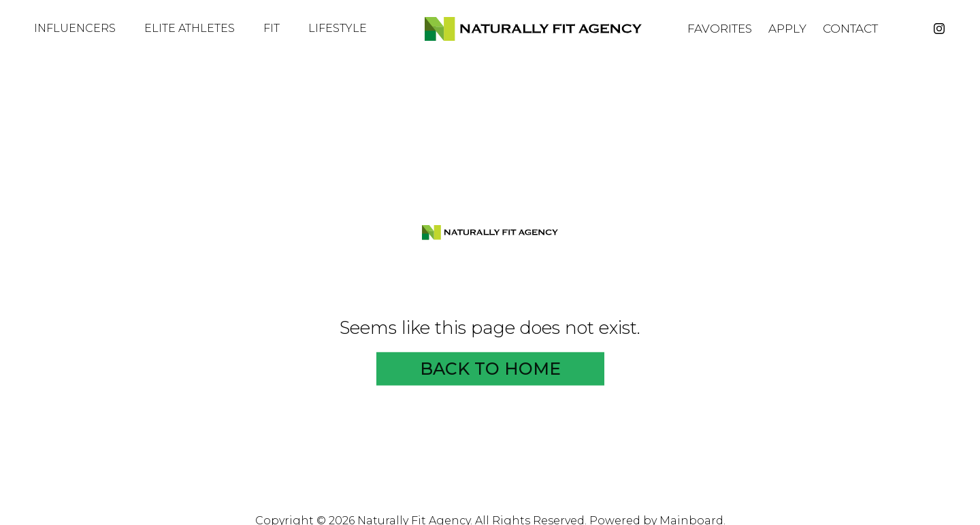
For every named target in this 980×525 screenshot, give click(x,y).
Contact (850, 29)
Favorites (720, 29)
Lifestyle (344, 29)
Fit (278, 29)
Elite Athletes (196, 29)
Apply (787, 29)
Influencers (81, 29)
